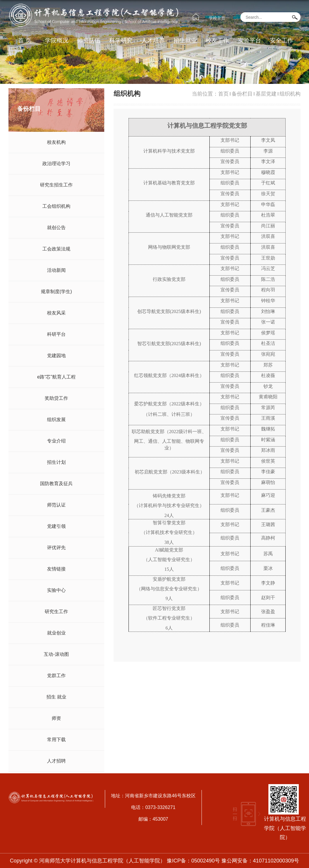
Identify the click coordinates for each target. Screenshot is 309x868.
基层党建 (266, 94)
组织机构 (290, 94)
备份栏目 (242, 94)
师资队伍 (89, 40)
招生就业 (185, 40)
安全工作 (282, 40)
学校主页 (217, 18)
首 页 (25, 40)
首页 (223, 94)
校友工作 (217, 40)
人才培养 (153, 40)
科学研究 (121, 40)
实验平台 (249, 40)
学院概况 (57, 40)
